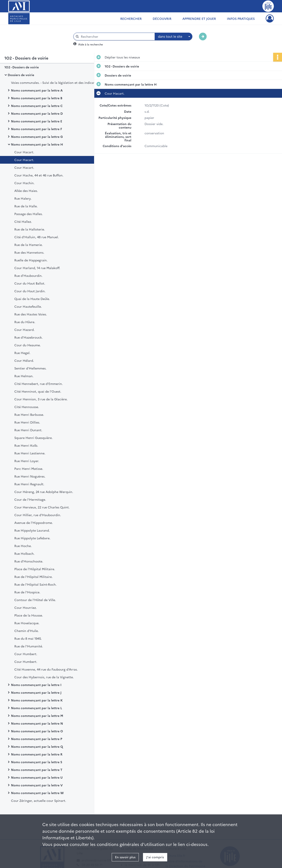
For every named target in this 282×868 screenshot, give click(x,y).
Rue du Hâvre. (25, 322)
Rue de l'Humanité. (29, 646)
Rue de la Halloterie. (30, 229)
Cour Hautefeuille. (28, 306)
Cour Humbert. (26, 654)
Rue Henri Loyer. (27, 461)
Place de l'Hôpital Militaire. (35, 569)
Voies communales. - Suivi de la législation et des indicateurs (55, 82)
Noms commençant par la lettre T (37, 770)
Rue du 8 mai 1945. (28, 638)
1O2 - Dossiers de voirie (22, 67)
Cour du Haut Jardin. (30, 291)
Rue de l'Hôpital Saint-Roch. (35, 584)
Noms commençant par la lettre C (37, 106)
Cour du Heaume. (28, 345)
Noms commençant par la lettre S (37, 762)
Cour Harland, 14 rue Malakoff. (37, 268)
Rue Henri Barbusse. (29, 414)
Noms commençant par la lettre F (37, 129)
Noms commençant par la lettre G (37, 137)
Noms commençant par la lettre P (37, 739)
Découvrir (162, 19)
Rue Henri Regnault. (29, 484)
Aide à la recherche (91, 44)
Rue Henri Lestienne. (30, 453)
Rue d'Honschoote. (29, 561)
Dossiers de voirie (21, 75)
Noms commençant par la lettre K (37, 700)
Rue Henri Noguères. (30, 476)
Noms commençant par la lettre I (36, 685)
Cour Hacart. (24, 152)
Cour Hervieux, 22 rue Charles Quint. (42, 507)
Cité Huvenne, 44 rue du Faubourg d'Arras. (46, 669)
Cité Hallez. (23, 221)
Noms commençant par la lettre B (37, 98)
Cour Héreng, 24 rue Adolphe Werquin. (44, 492)
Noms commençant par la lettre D (37, 113)
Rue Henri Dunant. (28, 430)
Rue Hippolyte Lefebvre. (32, 538)
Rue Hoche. (23, 546)
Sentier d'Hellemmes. (30, 368)
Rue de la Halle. (26, 206)
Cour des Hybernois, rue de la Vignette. (44, 677)
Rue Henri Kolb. (26, 445)
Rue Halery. (23, 198)
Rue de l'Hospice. (27, 592)
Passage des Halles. (29, 214)
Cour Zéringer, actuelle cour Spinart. (39, 801)
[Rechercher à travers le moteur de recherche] (116, 37)
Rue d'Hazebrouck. (29, 337)
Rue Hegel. (22, 353)
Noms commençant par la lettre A (37, 90)
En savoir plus (125, 857)
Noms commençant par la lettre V (37, 785)
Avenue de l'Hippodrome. (34, 523)
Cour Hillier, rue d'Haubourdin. (38, 515)
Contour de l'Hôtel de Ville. (35, 600)
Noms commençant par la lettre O (37, 731)
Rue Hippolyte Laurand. (32, 530)
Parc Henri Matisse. (29, 469)
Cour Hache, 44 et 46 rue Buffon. (39, 175)
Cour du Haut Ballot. (30, 283)
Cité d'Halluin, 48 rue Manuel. (37, 237)
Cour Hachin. (24, 183)
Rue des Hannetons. (29, 252)
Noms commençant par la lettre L (37, 708)
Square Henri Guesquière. (33, 438)
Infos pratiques (241, 19)
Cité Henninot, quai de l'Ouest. (38, 391)
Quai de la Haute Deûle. (32, 299)
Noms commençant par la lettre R (37, 754)
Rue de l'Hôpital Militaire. (33, 577)
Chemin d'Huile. (27, 631)
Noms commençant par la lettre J (36, 692)
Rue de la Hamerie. (29, 245)
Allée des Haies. (26, 191)
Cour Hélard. (24, 360)
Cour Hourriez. (26, 607)
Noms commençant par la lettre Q (37, 746)
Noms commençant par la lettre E (37, 121)
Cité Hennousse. (27, 407)
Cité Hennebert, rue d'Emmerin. (39, 384)
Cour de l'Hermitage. (30, 499)
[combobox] (174, 37)
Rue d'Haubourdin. (28, 276)
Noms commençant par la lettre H (37, 144)
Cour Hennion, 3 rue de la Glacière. (41, 399)
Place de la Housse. (29, 615)
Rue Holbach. (24, 553)
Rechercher (131, 19)
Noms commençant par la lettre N (37, 723)
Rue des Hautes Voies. (31, 314)
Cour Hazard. (24, 330)
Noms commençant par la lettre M (37, 716)
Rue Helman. (24, 376)
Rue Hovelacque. (27, 623)
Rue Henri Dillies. (27, 422)
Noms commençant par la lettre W (37, 793)
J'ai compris (155, 857)
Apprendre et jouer (199, 19)
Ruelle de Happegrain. (31, 260)
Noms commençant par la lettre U (37, 777)
